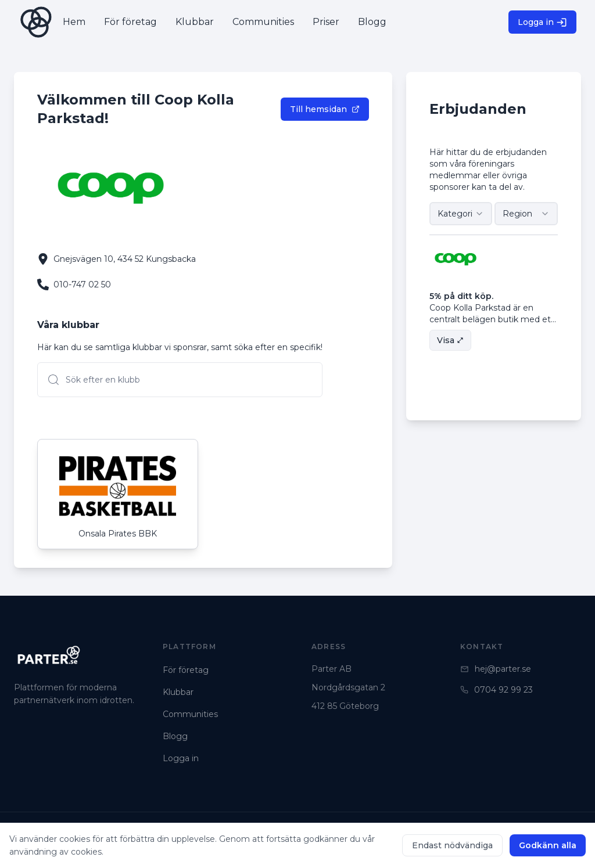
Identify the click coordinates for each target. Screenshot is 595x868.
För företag (186, 670)
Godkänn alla (548, 845)
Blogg (175, 736)
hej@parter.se (496, 669)
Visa (450, 340)
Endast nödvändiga (452, 845)
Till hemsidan (325, 109)
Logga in (542, 22)
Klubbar (178, 692)
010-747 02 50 (82, 284)
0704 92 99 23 (497, 690)
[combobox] (461, 214)
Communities (190, 714)
